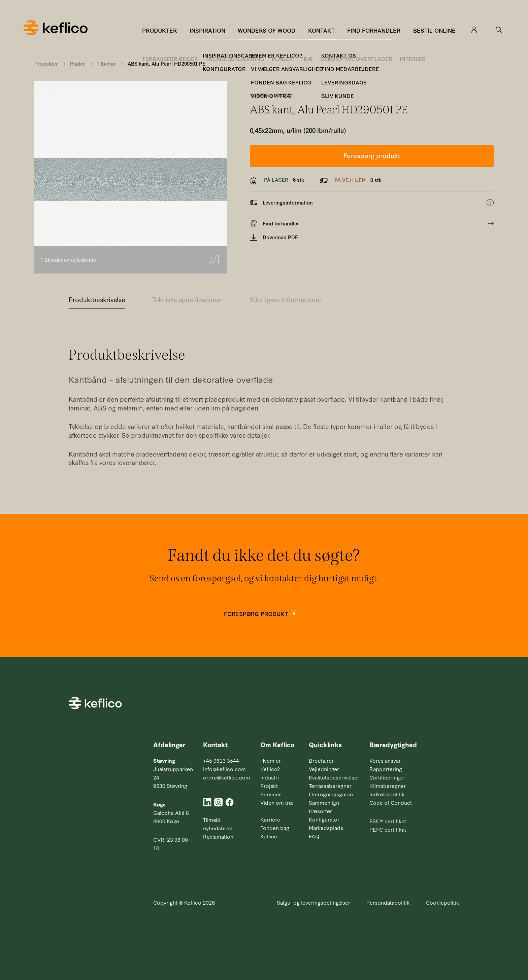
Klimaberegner (388, 786)
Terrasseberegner (330, 786)
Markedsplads (326, 828)
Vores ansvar (385, 760)
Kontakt (321, 30)
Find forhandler (374, 30)
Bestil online (434, 30)
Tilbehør (106, 63)
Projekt (269, 786)
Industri (270, 777)
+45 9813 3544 (221, 760)
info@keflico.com (224, 769)
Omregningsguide (331, 794)
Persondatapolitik (388, 902)
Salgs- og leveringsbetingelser (313, 902)
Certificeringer (387, 777)
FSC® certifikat (388, 821)
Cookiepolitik (443, 902)
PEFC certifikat (388, 829)
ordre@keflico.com (227, 777)
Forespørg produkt (372, 155)
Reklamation (218, 836)
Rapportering (386, 769)
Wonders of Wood (267, 30)
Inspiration (207, 30)
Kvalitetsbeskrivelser (334, 777)
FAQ (314, 836)
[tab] (97, 301)
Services (271, 794)
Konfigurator (324, 819)
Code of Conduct (391, 802)
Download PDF (274, 237)
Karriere (270, 819)
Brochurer (321, 760)
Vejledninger (324, 769)
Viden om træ (277, 802)
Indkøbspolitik (387, 794)
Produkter (159, 30)
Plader (77, 63)
